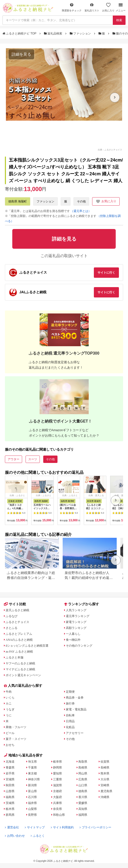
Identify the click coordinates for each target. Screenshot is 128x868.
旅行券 (70, 704)
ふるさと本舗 (14, 657)
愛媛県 (83, 803)
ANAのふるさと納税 (19, 640)
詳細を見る (21, 54)
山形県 (10, 791)
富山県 (32, 791)
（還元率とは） (81, 211)
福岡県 (83, 815)
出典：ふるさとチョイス (110, 149)
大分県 (105, 779)
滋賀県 (57, 785)
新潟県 (32, 785)
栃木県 (10, 809)
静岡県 (57, 768)
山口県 (83, 785)
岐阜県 (57, 762)
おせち (10, 745)
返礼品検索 (54, 33)
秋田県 (10, 785)
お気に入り (108, 7)
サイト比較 (15, 604)
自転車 (70, 715)
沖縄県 (105, 797)
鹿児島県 (106, 791)
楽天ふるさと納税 (17, 610)
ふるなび (12, 616)
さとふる (12, 628)
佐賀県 (105, 762)
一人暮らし (73, 634)
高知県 (83, 809)
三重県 (57, 779)
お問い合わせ (15, 836)
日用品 (70, 721)
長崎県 (105, 768)
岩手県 (10, 773)
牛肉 (9, 692)
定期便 (70, 692)
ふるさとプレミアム (19, 634)
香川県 (83, 797)
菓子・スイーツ (16, 739)
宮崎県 (105, 785)
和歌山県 (59, 815)
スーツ (33, 459)
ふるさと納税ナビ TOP (20, 33)
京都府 (57, 791)
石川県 (32, 797)
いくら (10, 698)
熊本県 (105, 773)
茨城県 (10, 803)
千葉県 (32, 768)
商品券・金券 (75, 698)
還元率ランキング (78, 616)
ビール (10, 733)
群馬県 (10, 815)
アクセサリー (75, 733)
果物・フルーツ (16, 727)
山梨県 (32, 809)
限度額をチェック (72, 7)
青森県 (10, 768)
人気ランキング (76, 610)
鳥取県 (83, 762)
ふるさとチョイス (17, 622)
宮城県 (10, 779)
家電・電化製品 (76, 709)
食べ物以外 (73, 640)
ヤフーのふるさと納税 (20, 663)
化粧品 (70, 727)
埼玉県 (32, 762)
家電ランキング (76, 622)
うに (9, 715)
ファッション (81, 33)
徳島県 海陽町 (18, 201)
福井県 (32, 803)
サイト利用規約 (62, 827)
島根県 (83, 768)
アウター (14, 459)
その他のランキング (79, 646)
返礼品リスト (92, 7)
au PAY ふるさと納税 (19, 652)
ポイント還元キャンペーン (23, 675)
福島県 (10, 797)
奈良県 (57, 809)
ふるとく (38, 836)
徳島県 (83, 791)
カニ (9, 704)
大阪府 (57, 797)
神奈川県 (34, 779)
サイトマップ (35, 827)
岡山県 (83, 773)
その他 (81, 201)
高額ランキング (76, 628)
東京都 (32, 773)
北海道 (10, 762)
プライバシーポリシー (95, 827)
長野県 (32, 815)
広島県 (83, 779)
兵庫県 (57, 803)
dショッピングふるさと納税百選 (27, 646)
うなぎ (10, 709)
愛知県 (57, 773)
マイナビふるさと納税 (20, 669)
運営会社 (12, 827)
